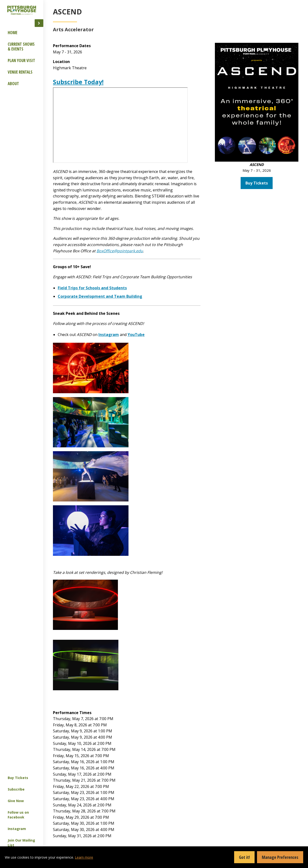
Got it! (244, 857)
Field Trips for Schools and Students (150, 300)
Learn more (84, 857)
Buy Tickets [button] (277, 126)
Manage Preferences (280, 857)
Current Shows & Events (21, 47)
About (13, 84)
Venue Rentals (20, 72)
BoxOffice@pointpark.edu (217, 257)
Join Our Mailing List (21, 843)
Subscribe (16, 789)
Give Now (16, 801)
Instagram (17, 829)
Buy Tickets (18, 778)
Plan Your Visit (21, 60)
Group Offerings (65, 44)
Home (13, 33)
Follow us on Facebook (18, 815)
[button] (39, 23)
